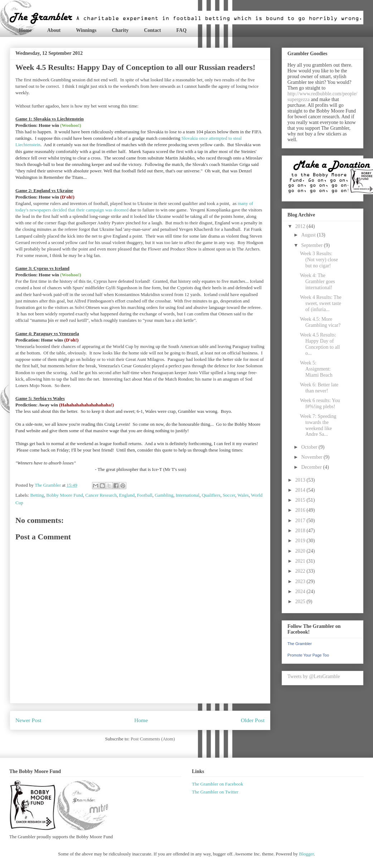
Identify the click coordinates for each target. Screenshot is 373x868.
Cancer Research (101, 495)
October (310, 447)
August (309, 235)
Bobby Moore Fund (65, 495)
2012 (301, 226)
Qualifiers (211, 495)
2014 (301, 490)
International (188, 495)
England (127, 495)
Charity (120, 30)
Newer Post (28, 720)
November (312, 457)
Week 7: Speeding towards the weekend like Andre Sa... (318, 425)
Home (25, 30)
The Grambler (300, 644)
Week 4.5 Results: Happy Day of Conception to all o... (320, 344)
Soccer (229, 495)
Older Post (253, 720)
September (312, 245)
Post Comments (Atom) (153, 739)
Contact (152, 30)
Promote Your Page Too (308, 655)
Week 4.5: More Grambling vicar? (320, 322)
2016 (301, 510)
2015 (301, 500)
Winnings (86, 30)
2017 (301, 521)
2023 (301, 581)
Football (144, 495)
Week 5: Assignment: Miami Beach (316, 369)
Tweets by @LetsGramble (314, 676)
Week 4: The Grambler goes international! (318, 282)
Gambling (164, 495)
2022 (301, 571)
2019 (301, 541)
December (312, 467)
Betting (37, 495)
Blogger (306, 854)
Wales (243, 495)
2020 (301, 551)
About (54, 30)
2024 (301, 592)
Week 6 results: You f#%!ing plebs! (320, 404)
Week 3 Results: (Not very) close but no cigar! (319, 260)
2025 (301, 602)
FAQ (182, 30)
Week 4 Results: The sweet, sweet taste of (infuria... (321, 303)
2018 (301, 531)
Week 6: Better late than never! (319, 388)
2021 (301, 561)
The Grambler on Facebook (217, 784)
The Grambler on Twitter (215, 792)
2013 (301, 480)
